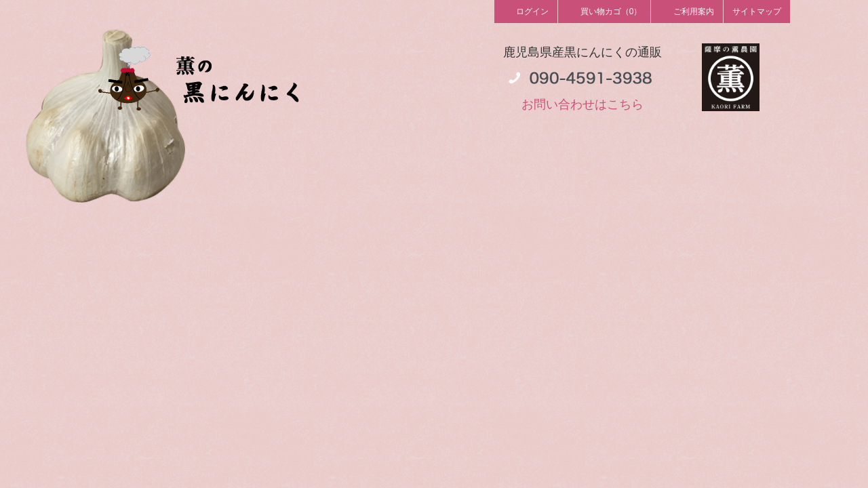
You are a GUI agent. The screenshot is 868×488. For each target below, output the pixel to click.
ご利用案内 (687, 11)
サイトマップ (757, 12)
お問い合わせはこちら (583, 104)
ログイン (526, 11)
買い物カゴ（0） (604, 11)
